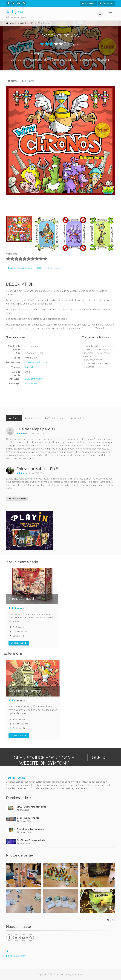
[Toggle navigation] (110, 14)
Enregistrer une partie (50, 268)
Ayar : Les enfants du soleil (31, 829)
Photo (13, 81)
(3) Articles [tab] (32, 418)
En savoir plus (19, 643)
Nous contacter (16, 956)
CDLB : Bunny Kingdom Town (32, 807)
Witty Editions (32, 384)
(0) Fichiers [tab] (78, 418)
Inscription (88, 3)
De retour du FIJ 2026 (28, 818)
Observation (31, 362)
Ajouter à (13, 268)
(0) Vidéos (28, 81)
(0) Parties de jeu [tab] (55, 418)
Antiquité (30, 367)
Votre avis (28, 268)
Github (98, 758)
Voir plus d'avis (17, 499)
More (111, 920)
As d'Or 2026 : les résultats (31, 840)
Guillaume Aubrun (34, 379)
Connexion (106, 3)
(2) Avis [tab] (14, 418)
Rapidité (43, 362)
